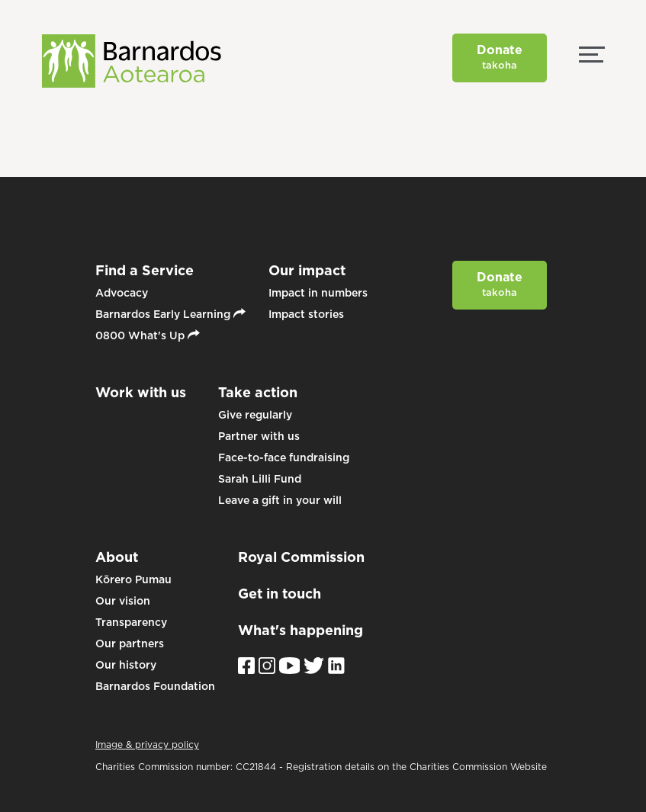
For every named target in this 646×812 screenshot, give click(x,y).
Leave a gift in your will (280, 500)
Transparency (131, 622)
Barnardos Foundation (155, 686)
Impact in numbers (318, 293)
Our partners (130, 644)
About (117, 557)
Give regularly (255, 415)
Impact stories (306, 314)
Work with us (141, 392)
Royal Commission (301, 557)
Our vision (123, 601)
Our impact (307, 270)
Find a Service (145, 270)
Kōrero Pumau (133, 579)
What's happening (301, 630)
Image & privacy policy (147, 745)
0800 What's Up (148, 335)
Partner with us (259, 436)
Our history (126, 665)
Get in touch (280, 594)
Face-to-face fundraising (284, 457)
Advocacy (122, 293)
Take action (258, 392)
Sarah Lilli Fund (260, 479)
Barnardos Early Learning (170, 314)
